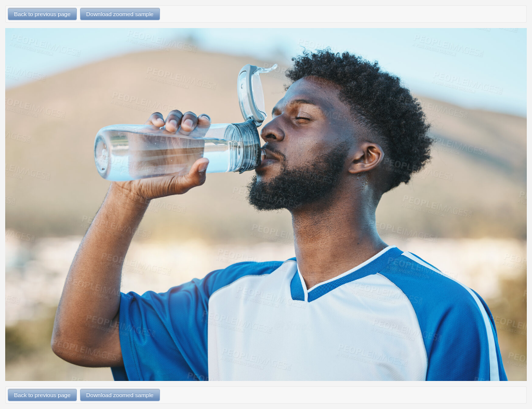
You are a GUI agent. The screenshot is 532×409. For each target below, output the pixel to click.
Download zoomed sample (120, 14)
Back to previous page (42, 14)
